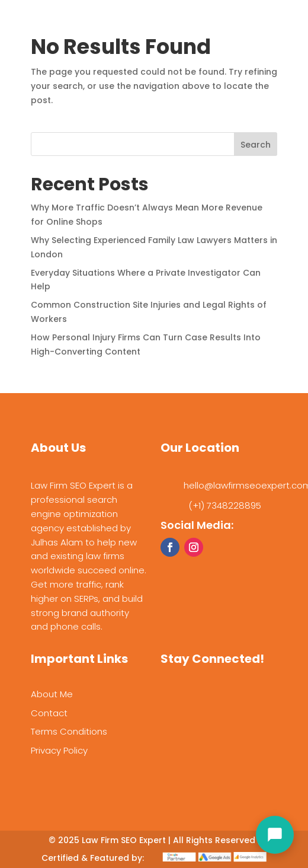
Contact (49, 713)
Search (256, 145)
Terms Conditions (69, 731)
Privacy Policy (59, 750)
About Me (52, 694)
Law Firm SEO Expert (124, 840)
